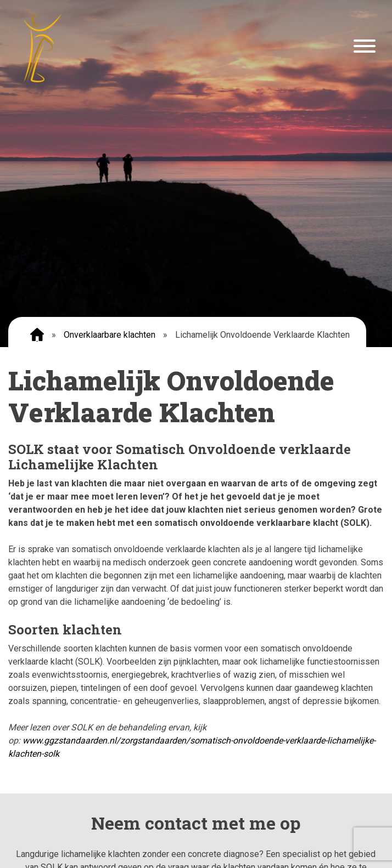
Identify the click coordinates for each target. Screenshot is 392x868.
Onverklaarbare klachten (110, 335)
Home (37, 335)
